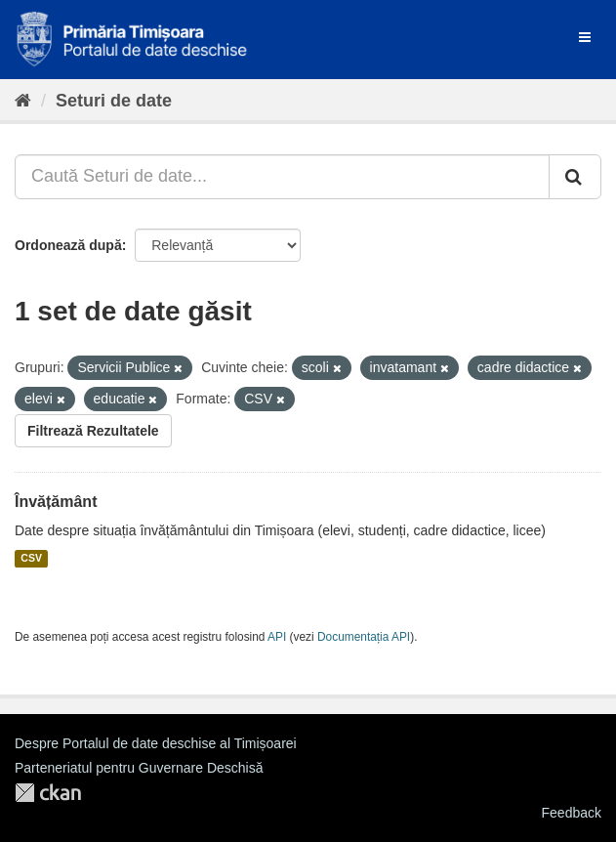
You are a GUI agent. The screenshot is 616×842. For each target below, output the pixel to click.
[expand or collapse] (585, 37)
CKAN (48, 793)
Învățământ (56, 502)
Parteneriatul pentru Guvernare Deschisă (139, 768)
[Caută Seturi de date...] (282, 177)
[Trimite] (575, 177)
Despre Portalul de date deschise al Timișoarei (156, 743)
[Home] (23, 101)
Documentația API (364, 637)
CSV (31, 559)
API (277, 637)
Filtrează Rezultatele (93, 431)
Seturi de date (114, 101)
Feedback (572, 813)
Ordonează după (68, 245)
